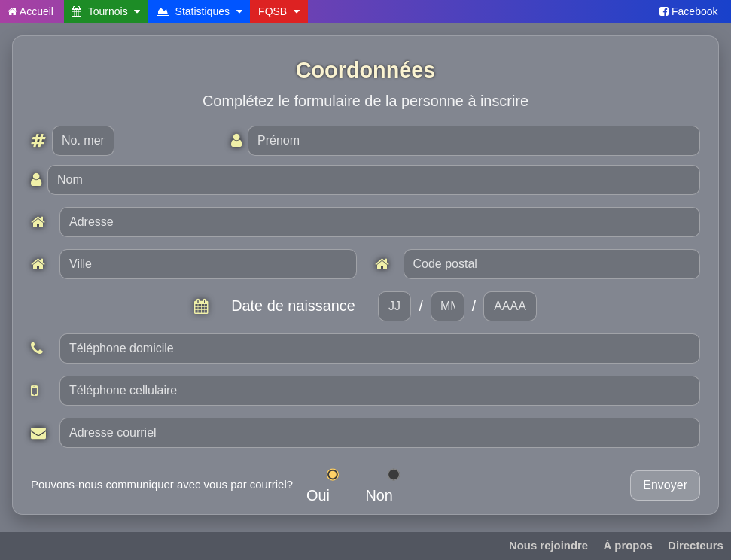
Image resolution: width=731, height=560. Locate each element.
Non (390, 485)
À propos (628, 546)
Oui (329, 485)
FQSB (279, 11)
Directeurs (696, 546)
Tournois (106, 11)
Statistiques (200, 11)
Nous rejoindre (548, 546)
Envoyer (665, 485)
